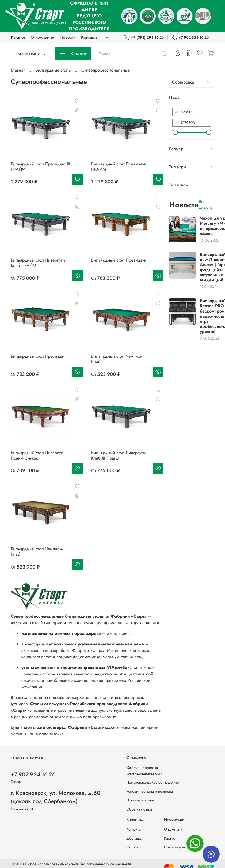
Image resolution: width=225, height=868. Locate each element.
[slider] (175, 132)
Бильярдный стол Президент (38, 356)
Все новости (206, 205)
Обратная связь (140, 809)
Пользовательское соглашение (152, 782)
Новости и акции (140, 800)
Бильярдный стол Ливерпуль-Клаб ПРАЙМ (39, 263)
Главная (18, 70)
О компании (42, 37)
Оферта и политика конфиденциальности (144, 770)
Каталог (18, 37)
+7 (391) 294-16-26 (144, 38)
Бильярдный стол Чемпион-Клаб (117, 359)
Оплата (132, 847)
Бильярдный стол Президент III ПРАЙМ (40, 167)
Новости (68, 37)
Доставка (134, 838)
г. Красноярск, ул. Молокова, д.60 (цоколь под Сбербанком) (56, 797)
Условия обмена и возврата (150, 791)
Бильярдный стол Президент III (121, 260)
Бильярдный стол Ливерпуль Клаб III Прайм (119, 455)
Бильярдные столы (53, 70)
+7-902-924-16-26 (190, 38)
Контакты (90, 37)
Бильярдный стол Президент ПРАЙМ (119, 167)
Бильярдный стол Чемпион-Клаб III (37, 552)
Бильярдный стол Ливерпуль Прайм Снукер (38, 455)
